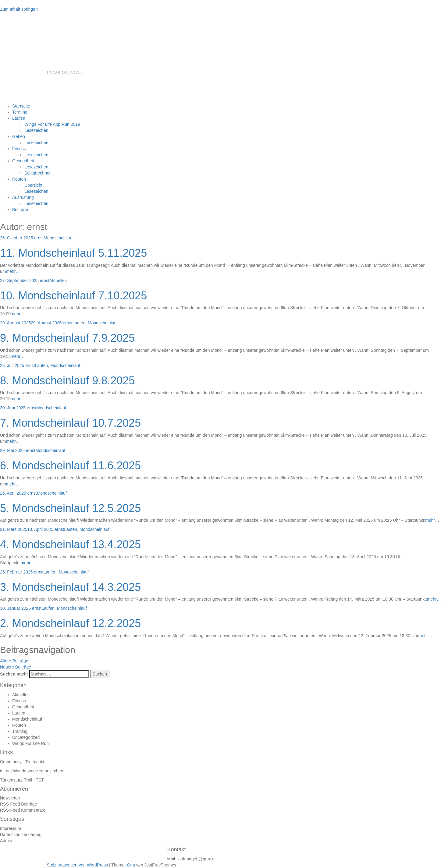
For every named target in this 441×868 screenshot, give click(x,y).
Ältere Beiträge (14, 661)
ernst (39, 238)
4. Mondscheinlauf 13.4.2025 (70, 544)
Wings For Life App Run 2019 (52, 124)
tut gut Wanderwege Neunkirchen (32, 771)
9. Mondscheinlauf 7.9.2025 (67, 338)
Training (20, 731)
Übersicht (33, 185)
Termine (20, 112)
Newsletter (10, 798)
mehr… (13, 271)
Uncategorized (26, 737)
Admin (6, 841)
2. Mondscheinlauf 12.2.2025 (70, 623)
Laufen (19, 118)
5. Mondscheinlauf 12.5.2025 (70, 508)
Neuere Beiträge (16, 667)
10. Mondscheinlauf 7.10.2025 (73, 296)
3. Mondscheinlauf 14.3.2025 (70, 587)
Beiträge (20, 210)
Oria (131, 865)
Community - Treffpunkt (22, 762)
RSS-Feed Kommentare (23, 810)
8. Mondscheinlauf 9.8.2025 (67, 381)
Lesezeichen (36, 130)
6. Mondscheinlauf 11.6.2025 (70, 466)
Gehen (19, 136)
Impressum (11, 828)
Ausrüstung (23, 197)
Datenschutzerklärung (21, 834)
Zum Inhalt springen (19, 9)
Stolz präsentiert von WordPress (78, 865)
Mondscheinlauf (59, 238)
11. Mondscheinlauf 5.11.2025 (73, 253)
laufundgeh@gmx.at (197, 859)
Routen (19, 179)
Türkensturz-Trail (16, 780)
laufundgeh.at (104, 53)
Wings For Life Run (30, 743)
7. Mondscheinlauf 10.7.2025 (70, 423)
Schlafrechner (37, 173)
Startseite (21, 106)
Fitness (19, 149)
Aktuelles (58, 281)
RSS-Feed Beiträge (18, 804)
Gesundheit (23, 161)
